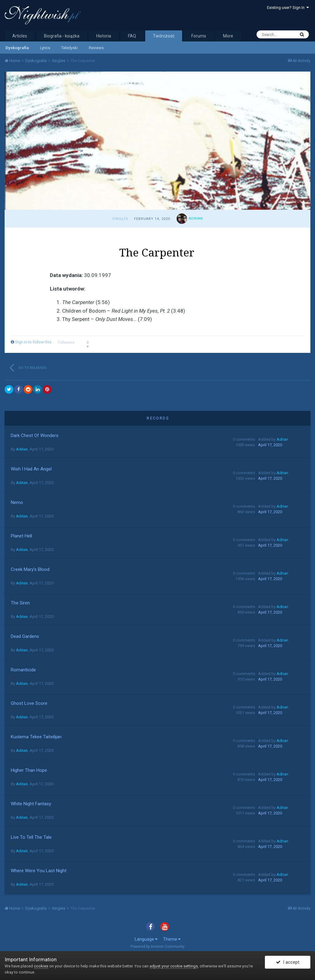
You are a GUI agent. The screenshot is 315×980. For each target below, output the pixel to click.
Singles (120, 219)
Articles (20, 36)
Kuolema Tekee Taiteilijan (36, 737)
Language (146, 939)
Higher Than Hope (29, 770)
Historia (104, 36)
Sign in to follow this (33, 342)
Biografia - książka (62, 36)
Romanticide (23, 670)
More (228, 36)
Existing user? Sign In (288, 8)
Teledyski (70, 48)
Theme (172, 939)
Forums (199, 36)
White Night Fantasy (31, 804)
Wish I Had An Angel (31, 469)
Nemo (17, 502)
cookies (41, 966)
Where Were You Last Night (39, 871)
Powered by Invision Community (157, 947)
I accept (288, 962)
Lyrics (45, 48)
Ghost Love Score (29, 703)
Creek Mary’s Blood (30, 569)
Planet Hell (21, 536)
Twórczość (164, 36)
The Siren (20, 603)
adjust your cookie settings (174, 966)
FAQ (132, 36)
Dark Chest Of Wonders (35, 435)
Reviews (96, 48)
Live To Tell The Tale (31, 837)
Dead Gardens (25, 636)
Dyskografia (17, 48)
